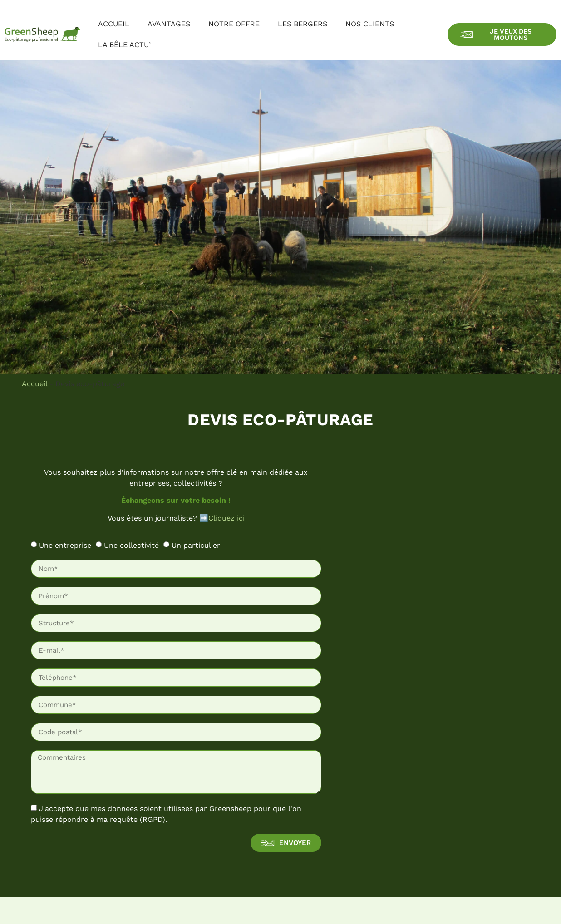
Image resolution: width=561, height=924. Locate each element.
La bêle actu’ (124, 45)
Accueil (114, 24)
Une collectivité (131, 545)
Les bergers (303, 24)
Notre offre (234, 24)
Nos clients (370, 24)
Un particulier (196, 545)
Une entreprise (65, 545)
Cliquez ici (226, 518)
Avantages (169, 24)
